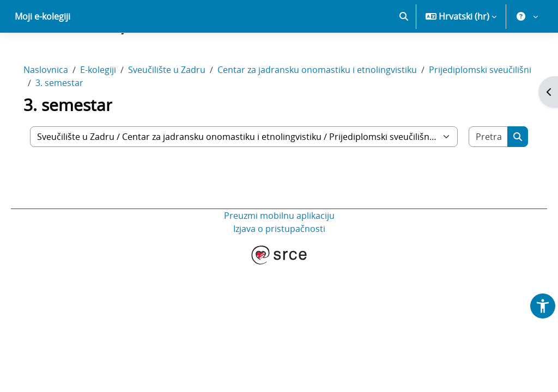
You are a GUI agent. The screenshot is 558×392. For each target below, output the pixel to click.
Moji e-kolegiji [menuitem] (43, 54)
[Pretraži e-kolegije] (475, 175)
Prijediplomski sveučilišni (102, 121)
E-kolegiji (113, 108)
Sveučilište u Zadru (182, 108)
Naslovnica (61, 108)
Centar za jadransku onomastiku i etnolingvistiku (332, 108)
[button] (404, 54)
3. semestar (189, 121)
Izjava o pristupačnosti (279, 267)
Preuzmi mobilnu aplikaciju (279, 254)
